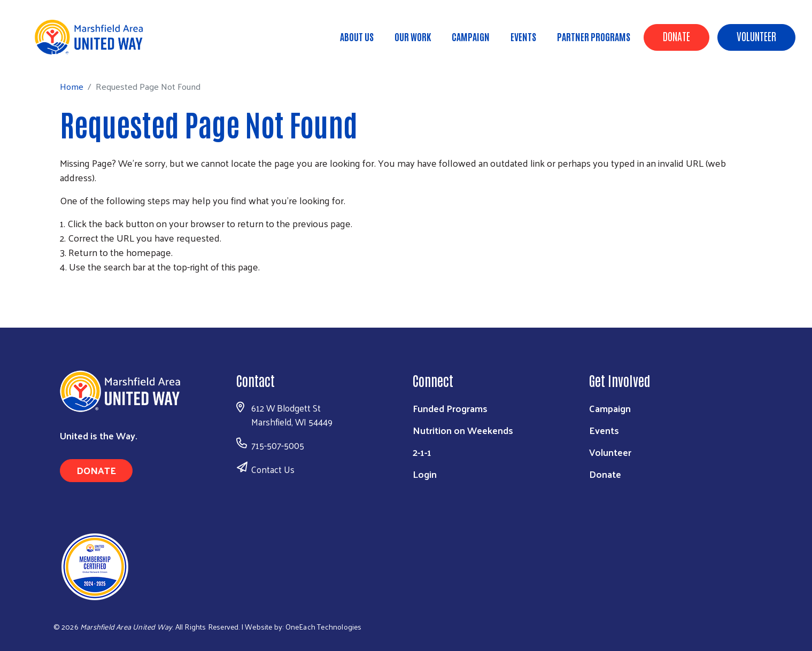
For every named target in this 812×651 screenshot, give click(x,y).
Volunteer (756, 36)
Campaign (471, 36)
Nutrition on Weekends (463, 430)
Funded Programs (450, 408)
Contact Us (273, 469)
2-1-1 (422, 452)
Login (425, 474)
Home (63, 54)
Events (523, 36)
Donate (676, 36)
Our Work (413, 36)
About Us (357, 36)
